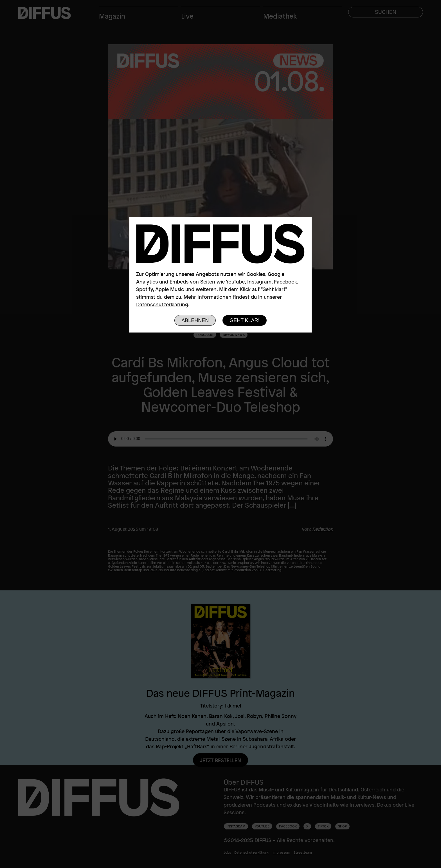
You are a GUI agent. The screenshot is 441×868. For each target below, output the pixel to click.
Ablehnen (195, 320)
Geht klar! (245, 320)
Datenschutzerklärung (162, 304)
